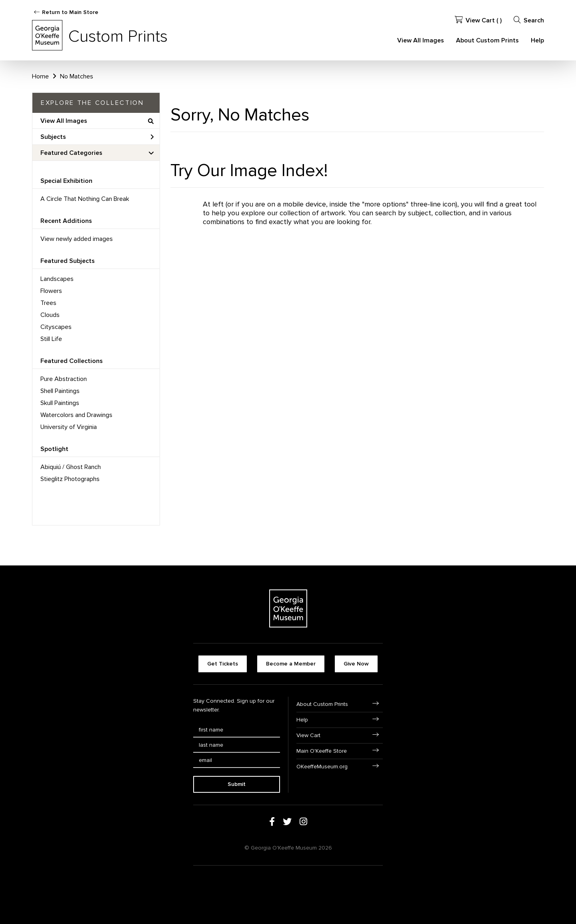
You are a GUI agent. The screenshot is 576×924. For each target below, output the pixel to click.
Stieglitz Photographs (70, 479)
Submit (237, 784)
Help (537, 40)
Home (40, 76)
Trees (48, 303)
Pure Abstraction (64, 379)
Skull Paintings (60, 403)
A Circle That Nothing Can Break (85, 199)
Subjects (97, 137)
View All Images (421, 40)
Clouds (50, 315)
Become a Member (291, 664)
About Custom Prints (487, 40)
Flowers (51, 291)
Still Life (51, 339)
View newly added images (77, 239)
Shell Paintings (60, 391)
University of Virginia (69, 427)
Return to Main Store (70, 12)
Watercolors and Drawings (76, 415)
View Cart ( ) (478, 20)
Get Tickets (223, 664)
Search (529, 20)
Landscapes (57, 279)
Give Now (356, 664)
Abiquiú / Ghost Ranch (71, 467)
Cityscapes (56, 327)
